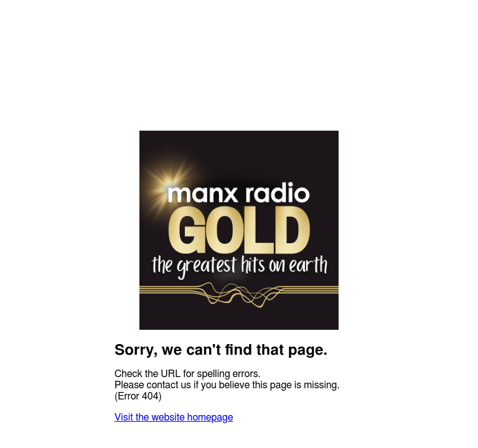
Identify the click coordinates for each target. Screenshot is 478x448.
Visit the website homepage (174, 418)
